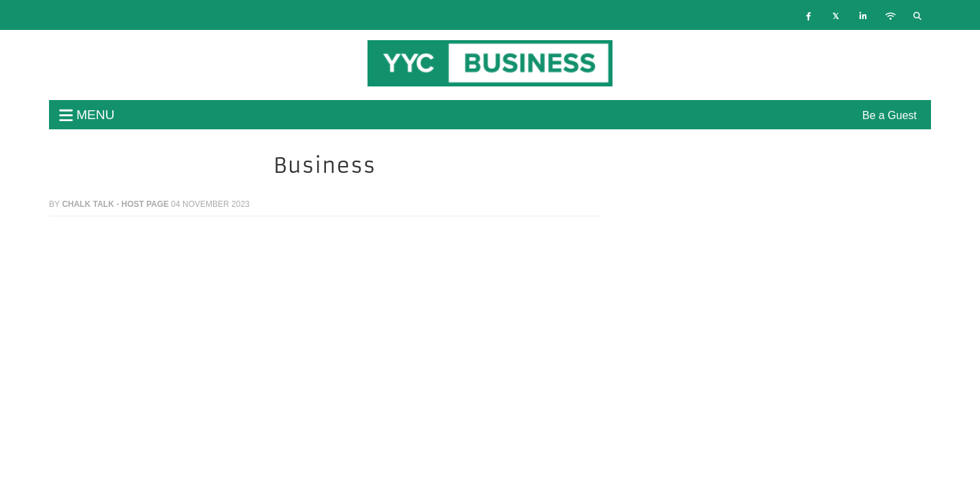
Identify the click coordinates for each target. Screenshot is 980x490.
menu (87, 115)
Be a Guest (889, 115)
